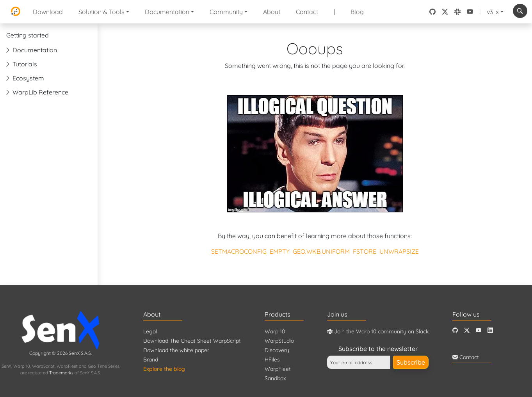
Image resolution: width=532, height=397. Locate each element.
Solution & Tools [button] (101, 12)
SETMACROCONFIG (239, 251)
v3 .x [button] (493, 12)
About (272, 12)
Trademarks (61, 373)
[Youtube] (479, 330)
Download (48, 12)
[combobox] (520, 11)
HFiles (272, 360)
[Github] (455, 330)
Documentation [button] (167, 12)
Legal (150, 331)
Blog (357, 12)
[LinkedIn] (490, 330)
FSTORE (365, 251)
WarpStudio (279, 341)
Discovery (277, 350)
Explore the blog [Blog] (164, 369)
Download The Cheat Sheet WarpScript (192, 341)
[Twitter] (467, 330)
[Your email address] (359, 362)
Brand (151, 360)
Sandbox (275, 378)
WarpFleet (278, 369)
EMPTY (280, 251)
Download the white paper (176, 350)
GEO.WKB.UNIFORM (321, 251)
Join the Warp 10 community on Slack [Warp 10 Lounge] (378, 331)
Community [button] (226, 12)
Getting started (28, 35)
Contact (307, 12)
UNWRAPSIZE (399, 251)
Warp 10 (275, 331)
